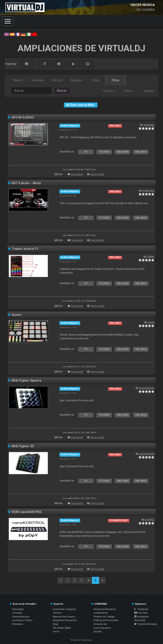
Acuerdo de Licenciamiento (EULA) (102, 628)
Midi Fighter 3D (23, 446)
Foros (56, 631)
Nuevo (18, 80)
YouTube (141, 613)
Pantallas (18, 624)
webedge (149, 125)
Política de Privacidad (106, 620)
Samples (76, 80)
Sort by (109, 91)
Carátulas (37, 80)
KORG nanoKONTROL (27, 512)
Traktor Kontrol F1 (25, 249)
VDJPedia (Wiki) (62, 628)
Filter (129, 91)
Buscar (62, 91)
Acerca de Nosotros (105, 609)
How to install (97, 174)
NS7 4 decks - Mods (26, 183)
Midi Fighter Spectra (27, 380)
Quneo (17, 315)
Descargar (18, 609)
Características (21, 617)
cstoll (151, 322)
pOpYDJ (150, 520)
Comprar (17, 613)
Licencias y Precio (22, 620)
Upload (149, 91)
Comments (77, 174)
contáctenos (101, 613)
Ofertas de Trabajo (104, 617)
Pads (96, 80)
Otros (115, 80)
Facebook (141, 609)
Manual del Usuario (64, 617)
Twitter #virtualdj (145, 624)
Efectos (57, 80)
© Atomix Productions (82, 640)
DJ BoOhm (148, 191)
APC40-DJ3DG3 (23, 117)
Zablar (151, 256)
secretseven (147, 388)
